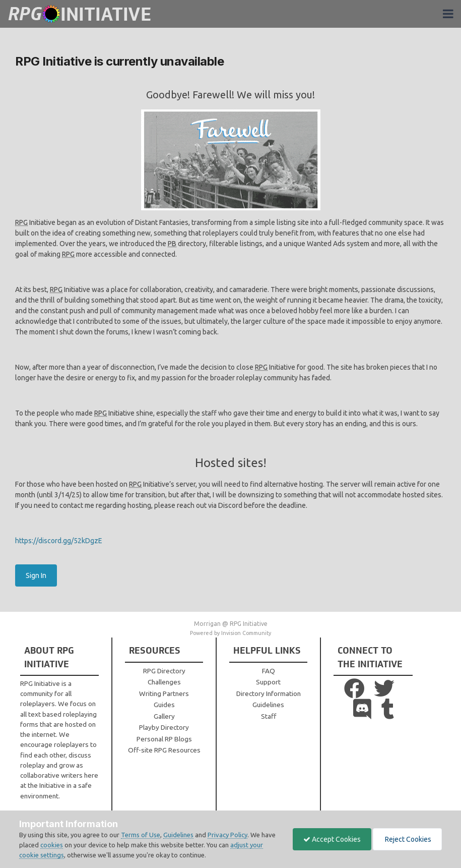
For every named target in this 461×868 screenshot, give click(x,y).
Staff (269, 716)
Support (268, 682)
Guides (164, 705)
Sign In (36, 575)
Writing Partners (164, 693)
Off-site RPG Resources (164, 750)
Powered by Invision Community (230, 633)
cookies (52, 845)
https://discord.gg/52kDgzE (59, 541)
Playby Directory (164, 727)
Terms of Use (141, 835)
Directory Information (269, 693)
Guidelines (268, 705)
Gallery (164, 716)
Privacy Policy (227, 835)
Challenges (164, 682)
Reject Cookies (407, 839)
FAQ (269, 671)
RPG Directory (164, 671)
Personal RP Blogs (164, 739)
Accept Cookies (332, 839)
